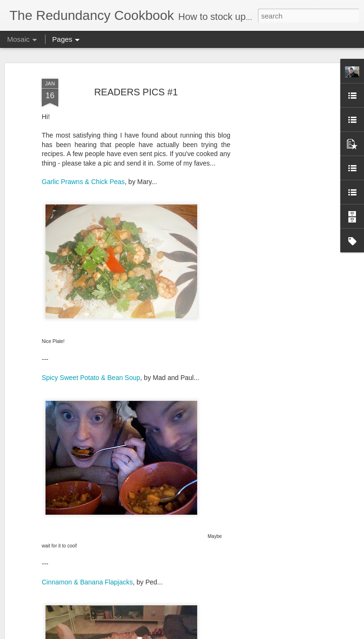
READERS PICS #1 (136, 92)
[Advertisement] (282, 223)
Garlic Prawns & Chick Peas (83, 182)
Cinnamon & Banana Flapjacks (87, 582)
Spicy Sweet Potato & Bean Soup (91, 378)
